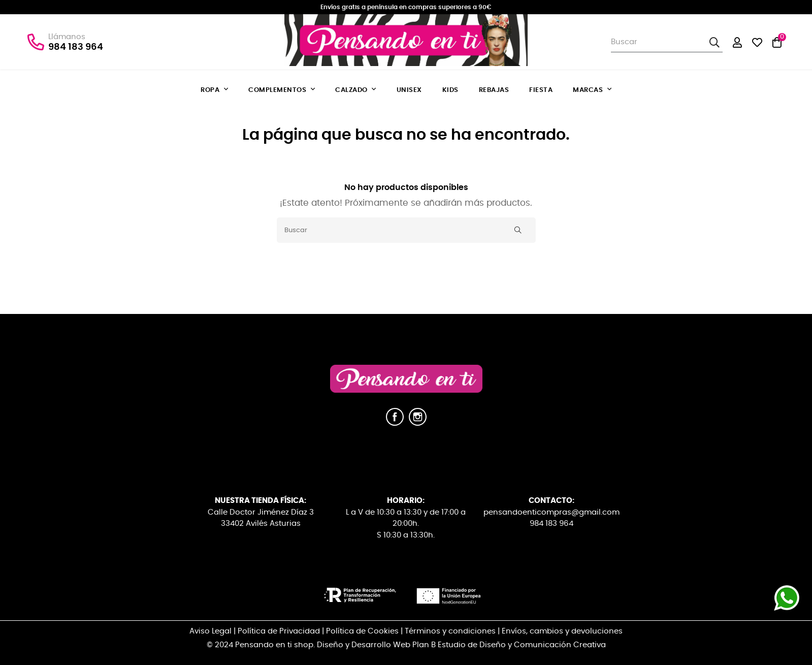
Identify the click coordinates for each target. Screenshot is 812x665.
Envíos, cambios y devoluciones (562, 631)
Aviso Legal (210, 631)
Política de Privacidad (279, 631)
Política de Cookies (362, 631)
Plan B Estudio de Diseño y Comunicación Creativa (509, 645)
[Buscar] (406, 230)
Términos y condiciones (450, 631)
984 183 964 (76, 47)
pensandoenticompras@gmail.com (551, 512)
